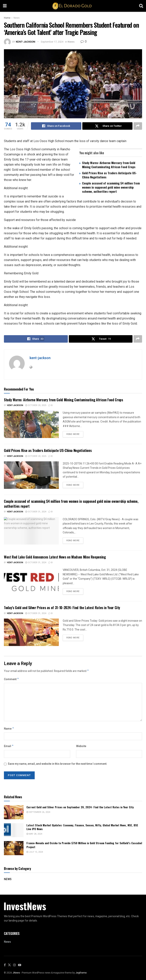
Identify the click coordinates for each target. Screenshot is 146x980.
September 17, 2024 (52, 42)
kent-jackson (26, 42)
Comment (11, 680)
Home (7, 18)
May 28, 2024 (34, 835)
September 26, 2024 (38, 814)
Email (9, 748)
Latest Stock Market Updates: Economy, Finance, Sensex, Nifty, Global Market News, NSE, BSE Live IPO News (82, 829)
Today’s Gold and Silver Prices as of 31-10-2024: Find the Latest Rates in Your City (62, 608)
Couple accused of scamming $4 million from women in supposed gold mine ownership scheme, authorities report (111, 187)
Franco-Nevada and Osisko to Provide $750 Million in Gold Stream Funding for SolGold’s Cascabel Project (84, 846)
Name (9, 730)
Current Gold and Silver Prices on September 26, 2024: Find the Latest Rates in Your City (80, 809)
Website (81, 747)
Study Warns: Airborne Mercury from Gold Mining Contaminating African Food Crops (109, 165)
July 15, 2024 (35, 854)
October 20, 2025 (36, 405)
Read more (73, 434)
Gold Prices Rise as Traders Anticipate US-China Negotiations (109, 175)
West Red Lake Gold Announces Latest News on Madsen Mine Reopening (55, 557)
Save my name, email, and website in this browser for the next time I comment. (58, 765)
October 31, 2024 (36, 512)
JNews (16, 974)
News (17, 18)
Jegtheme (81, 974)
